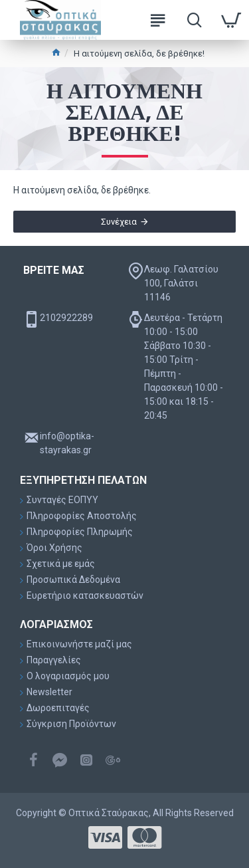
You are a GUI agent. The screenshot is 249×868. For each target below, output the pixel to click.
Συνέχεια (119, 222)
